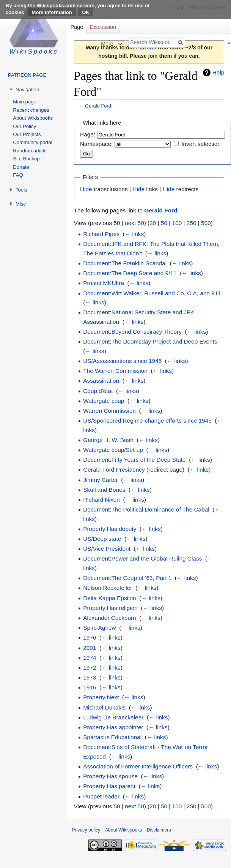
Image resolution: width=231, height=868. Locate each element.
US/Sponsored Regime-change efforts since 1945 (147, 421)
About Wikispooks (33, 118)
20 (153, 223)
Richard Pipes (101, 234)
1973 (90, 677)
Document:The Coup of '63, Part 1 (127, 578)
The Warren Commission (115, 371)
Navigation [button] (27, 89)
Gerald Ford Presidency (114, 470)
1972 (90, 668)
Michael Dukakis (104, 707)
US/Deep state (102, 539)
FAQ (18, 175)
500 (206, 223)
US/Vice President (107, 549)
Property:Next (101, 697)
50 (164, 223)
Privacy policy (86, 830)
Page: (88, 134)
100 (177, 223)
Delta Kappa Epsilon (109, 598)
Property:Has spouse (110, 776)
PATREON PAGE (27, 75)
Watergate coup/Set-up (113, 450)
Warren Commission (109, 411)
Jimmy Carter (101, 480)
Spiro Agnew (99, 628)
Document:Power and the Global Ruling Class (142, 558)
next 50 (134, 223)
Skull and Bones (104, 490)
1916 (90, 687)
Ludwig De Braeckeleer (113, 717)
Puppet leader (101, 796)
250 (192, 223)
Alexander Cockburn (109, 618)
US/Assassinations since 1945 (122, 361)
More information (52, 12)
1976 (90, 638)
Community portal (32, 142)
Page (77, 27)
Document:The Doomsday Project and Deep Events (150, 341)
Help (218, 72)
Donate (21, 167)
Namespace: (96, 144)
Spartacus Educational (112, 737)
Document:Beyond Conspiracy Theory (132, 332)
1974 (90, 658)
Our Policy (24, 126)
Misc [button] (21, 204)
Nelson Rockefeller (108, 588)
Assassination (101, 381)
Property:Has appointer (113, 727)
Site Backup (26, 159)
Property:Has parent (109, 786)
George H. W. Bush (108, 440)
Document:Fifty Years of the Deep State (134, 460)
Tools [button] (21, 190)
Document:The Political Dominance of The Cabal (146, 509)
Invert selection (201, 144)
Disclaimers (159, 830)
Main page (25, 102)
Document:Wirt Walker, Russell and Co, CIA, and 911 (152, 293)
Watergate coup (104, 401)
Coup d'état (98, 391)
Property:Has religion (110, 608)
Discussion (103, 27)
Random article (30, 151)
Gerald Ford (98, 106)
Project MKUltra (104, 283)
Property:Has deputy (110, 529)
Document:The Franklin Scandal (125, 263)
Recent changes (31, 110)
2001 (90, 648)
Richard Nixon (101, 500)
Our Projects (27, 134)
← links (134, 234)
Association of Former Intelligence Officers (138, 766)
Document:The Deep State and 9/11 (130, 273)
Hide (86, 189)
